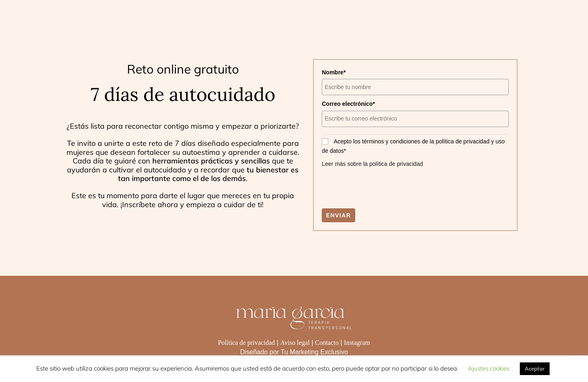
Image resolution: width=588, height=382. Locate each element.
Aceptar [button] (535, 369)
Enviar (338, 215)
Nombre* (334, 72)
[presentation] (384, 188)
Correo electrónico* (348, 104)
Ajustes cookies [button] (489, 368)
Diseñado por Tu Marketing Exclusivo (294, 352)
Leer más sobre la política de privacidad (372, 164)
